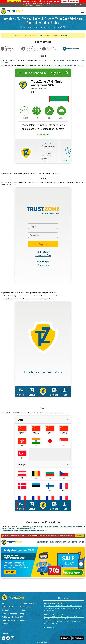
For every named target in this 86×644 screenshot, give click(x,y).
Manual (23, 620)
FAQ (22, 617)
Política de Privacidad (10, 617)
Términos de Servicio (10, 614)
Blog (22, 614)
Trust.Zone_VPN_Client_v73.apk (72, 65)
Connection (43, 531)
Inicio (4, 603)
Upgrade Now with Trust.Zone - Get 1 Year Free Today (64, 606)
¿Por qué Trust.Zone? (29, 603)
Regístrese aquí (66, 35)
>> (70, 1)
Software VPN (7, 607)
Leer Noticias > (48, 627)
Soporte (23, 610)
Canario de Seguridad (10, 620)
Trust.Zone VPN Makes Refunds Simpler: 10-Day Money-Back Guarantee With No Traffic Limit (64, 618)
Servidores (6, 610)
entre (41, 35)
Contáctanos (25, 607)
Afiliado (5, 624)
